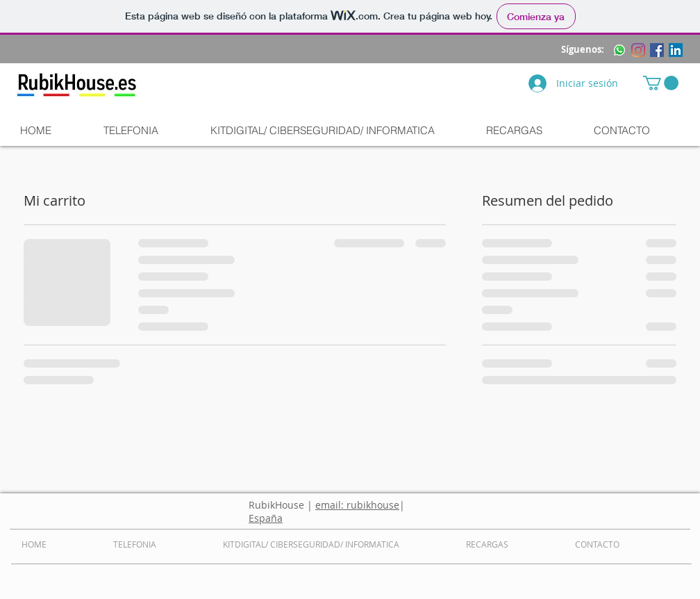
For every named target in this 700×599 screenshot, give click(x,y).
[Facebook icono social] (657, 50)
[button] (661, 83)
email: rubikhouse (357, 505)
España (266, 518)
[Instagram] (638, 50)
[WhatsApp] (619, 50)
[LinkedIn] (676, 50)
